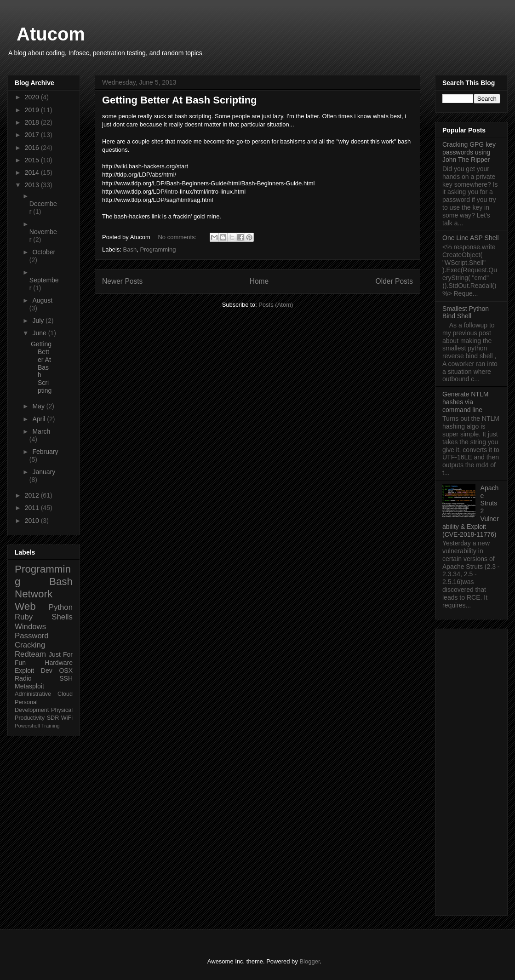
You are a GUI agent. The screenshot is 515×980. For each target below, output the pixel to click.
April (40, 419)
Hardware (59, 663)
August (42, 300)
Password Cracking (32, 640)
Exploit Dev (34, 671)
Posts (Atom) (276, 305)
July (39, 321)
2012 (33, 495)
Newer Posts (122, 281)
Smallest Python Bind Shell (466, 312)
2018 (33, 122)
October (44, 252)
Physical (62, 710)
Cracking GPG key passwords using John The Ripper (469, 152)
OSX (66, 671)
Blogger (309, 961)
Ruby (24, 617)
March (41, 431)
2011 (33, 508)
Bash (130, 249)
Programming (158, 249)
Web (25, 606)
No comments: (178, 237)
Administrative (33, 694)
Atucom (51, 34)
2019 (33, 110)
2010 (33, 521)
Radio (23, 678)
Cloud (65, 694)
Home (259, 281)
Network (34, 594)
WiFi (67, 718)
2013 (33, 185)
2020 (33, 97)
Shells (62, 617)
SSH (66, 678)
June (40, 333)
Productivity (30, 718)
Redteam (30, 654)
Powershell (27, 726)
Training (51, 726)
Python (61, 607)
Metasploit (29, 686)
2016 (33, 148)
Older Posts (394, 281)
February (45, 452)
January (44, 472)
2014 (33, 172)
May (39, 406)
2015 (33, 160)
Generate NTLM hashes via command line (465, 402)
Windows (30, 627)
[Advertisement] (471, 770)
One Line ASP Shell (471, 238)
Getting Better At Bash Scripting (180, 100)
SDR (53, 718)
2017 (33, 135)
